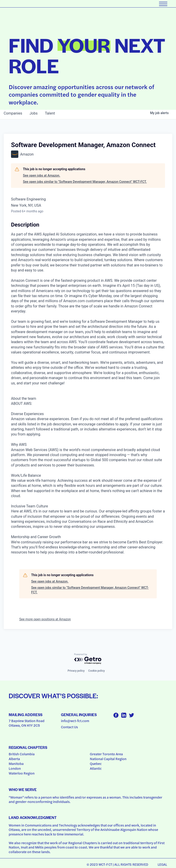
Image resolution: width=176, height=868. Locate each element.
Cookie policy (96, 671)
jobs (34, 113)
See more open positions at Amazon (45, 619)
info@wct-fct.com (75, 721)
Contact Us (69, 727)
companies (13, 113)
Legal (162, 864)
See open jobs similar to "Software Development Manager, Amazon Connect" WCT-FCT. (85, 182)
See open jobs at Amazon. (42, 175)
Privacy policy (76, 671)
